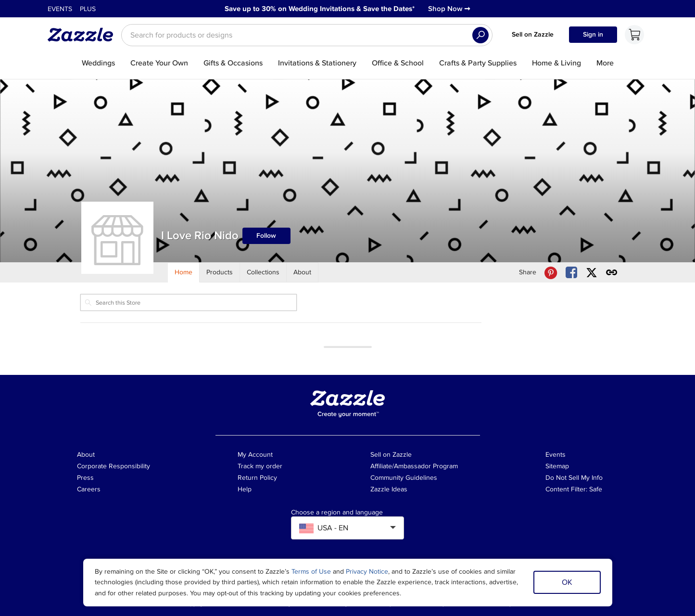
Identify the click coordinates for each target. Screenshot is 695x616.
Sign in (593, 34)
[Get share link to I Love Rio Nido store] (612, 273)
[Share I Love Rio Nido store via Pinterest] (551, 273)
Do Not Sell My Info (574, 478)
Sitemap (557, 466)
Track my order (260, 466)
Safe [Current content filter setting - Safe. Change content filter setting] (596, 489)
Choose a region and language (337, 513)
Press (85, 478)
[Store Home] (184, 272)
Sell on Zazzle (533, 34)
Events (60, 9)
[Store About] (303, 272)
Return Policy (257, 478)
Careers (89, 489)
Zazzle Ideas (389, 489)
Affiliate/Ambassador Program (414, 466)
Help (245, 489)
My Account (255, 455)
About (86, 455)
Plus (88, 9)
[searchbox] (307, 35)
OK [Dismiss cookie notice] (567, 582)
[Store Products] (220, 272)
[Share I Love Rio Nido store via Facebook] (571, 273)
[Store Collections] (263, 272)
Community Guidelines (404, 478)
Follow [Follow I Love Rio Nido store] (266, 236)
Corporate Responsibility (114, 466)
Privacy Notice (367, 571)
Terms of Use (311, 571)
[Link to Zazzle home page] (84, 35)
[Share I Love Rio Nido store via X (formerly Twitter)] (592, 273)
